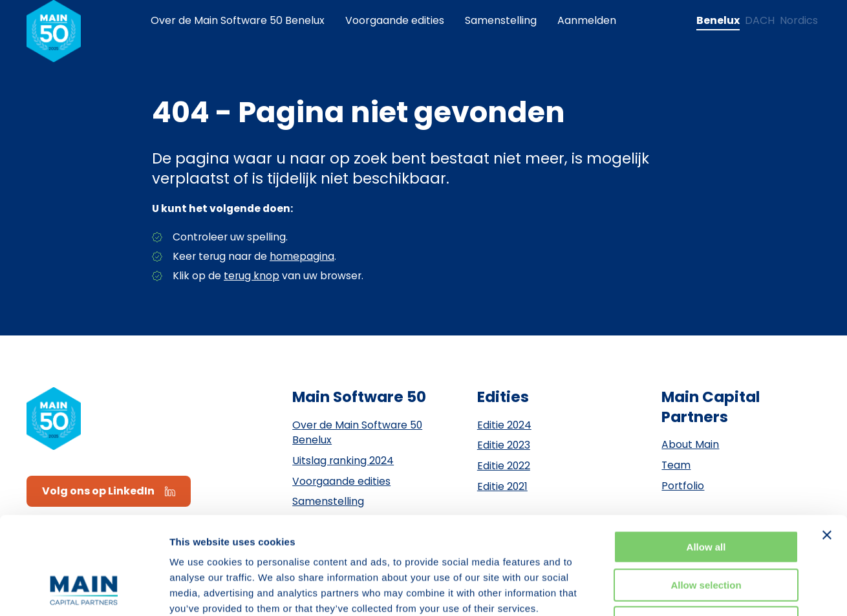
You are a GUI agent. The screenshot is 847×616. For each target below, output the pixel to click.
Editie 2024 (504, 425)
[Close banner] (827, 446)
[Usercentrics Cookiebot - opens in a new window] (84, 591)
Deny (706, 534)
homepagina (302, 256)
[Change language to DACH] (760, 21)
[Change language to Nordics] (799, 21)
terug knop (252, 276)
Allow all (706, 458)
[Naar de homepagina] (54, 31)
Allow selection (706, 496)
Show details (679, 590)
